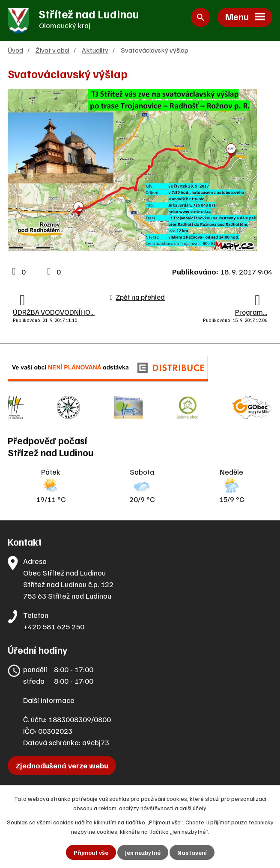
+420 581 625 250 (54, 626)
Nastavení (192, 852)
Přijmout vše (91, 852)
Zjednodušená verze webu (62, 765)
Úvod (15, 50)
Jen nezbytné (143, 852)
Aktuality (95, 50)
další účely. (193, 808)
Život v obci (52, 50)
